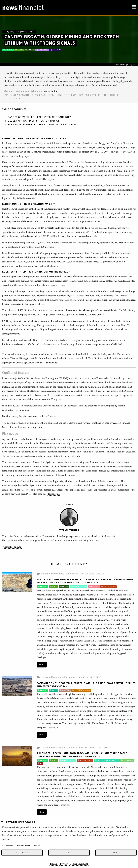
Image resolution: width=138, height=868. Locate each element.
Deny (116, 853)
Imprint (54, 864)
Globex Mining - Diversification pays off (34, 121)
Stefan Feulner (51, 91)
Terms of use (54, 494)
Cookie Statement (79, 864)
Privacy (64, 864)
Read (42, 664)
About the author (12, 547)
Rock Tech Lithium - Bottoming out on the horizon (42, 124)
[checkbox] (3, 845)
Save (69, 853)
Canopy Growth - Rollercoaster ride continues (40, 117)
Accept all (22, 853)
